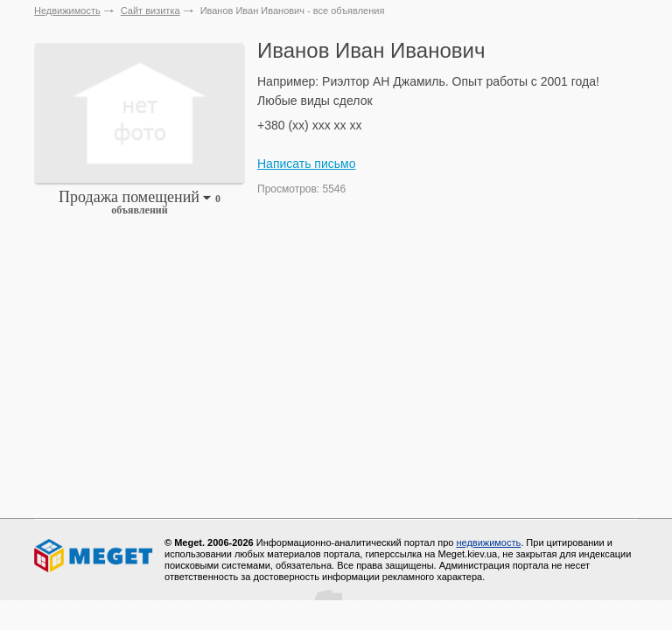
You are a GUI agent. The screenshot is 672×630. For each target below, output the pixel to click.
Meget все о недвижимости (94, 556)
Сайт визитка (150, 10)
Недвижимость (67, 10)
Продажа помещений (140, 202)
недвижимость (488, 542)
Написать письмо (306, 164)
